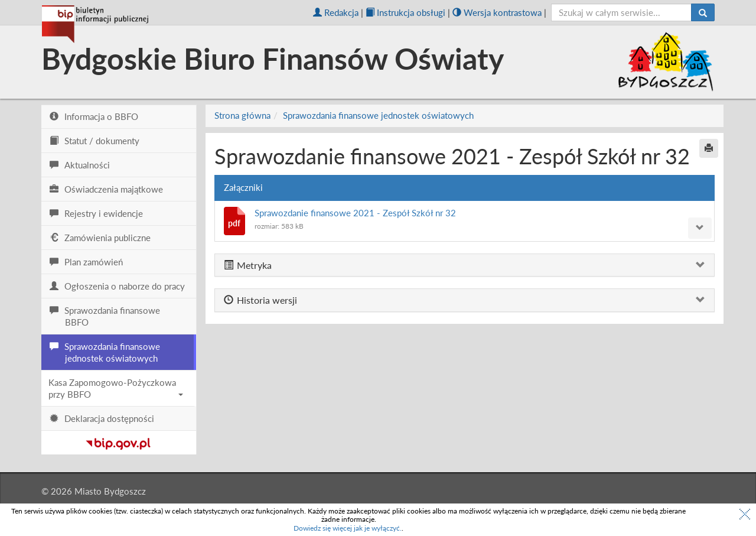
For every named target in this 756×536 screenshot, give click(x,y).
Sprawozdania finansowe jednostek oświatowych (378, 115)
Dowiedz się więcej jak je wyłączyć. (348, 528)
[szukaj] (622, 12)
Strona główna (242, 115)
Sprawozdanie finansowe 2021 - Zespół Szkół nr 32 (355, 213)
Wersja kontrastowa (497, 12)
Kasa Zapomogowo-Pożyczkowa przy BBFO (116, 388)
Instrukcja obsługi (405, 12)
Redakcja (336, 12)
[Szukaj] (703, 12)
